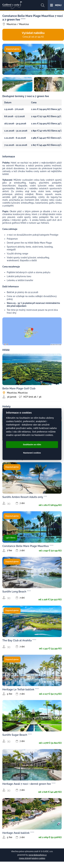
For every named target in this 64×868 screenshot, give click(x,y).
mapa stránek (25, 858)
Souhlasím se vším (32, 445)
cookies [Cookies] (42, 858)
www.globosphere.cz (38, 855)
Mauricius (12, 24)
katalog (35, 858)
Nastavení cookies (32, 453)
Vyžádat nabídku (33, 35)
